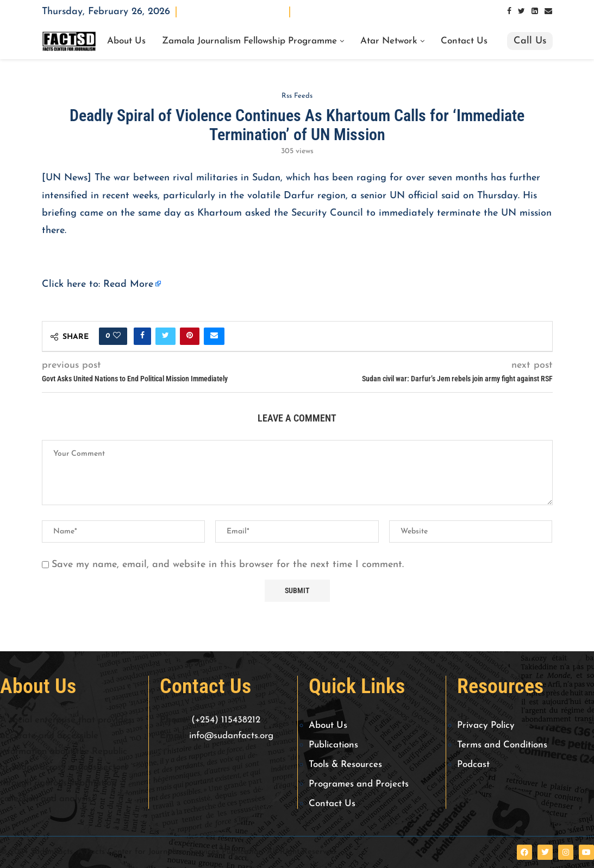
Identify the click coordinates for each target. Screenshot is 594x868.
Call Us (530, 41)
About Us (126, 41)
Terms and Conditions (502, 745)
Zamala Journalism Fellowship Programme (249, 41)
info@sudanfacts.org (231, 736)
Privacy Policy (486, 725)
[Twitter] (521, 12)
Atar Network (389, 41)
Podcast (473, 765)
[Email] (548, 12)
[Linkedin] (535, 12)
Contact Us (464, 41)
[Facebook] (509, 12)
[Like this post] (117, 336)
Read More (128, 284)
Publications (333, 745)
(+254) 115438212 (226, 720)
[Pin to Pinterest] (190, 336)
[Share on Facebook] (142, 336)
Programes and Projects (359, 784)
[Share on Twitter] (165, 336)
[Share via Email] (214, 336)
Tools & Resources (345, 765)
